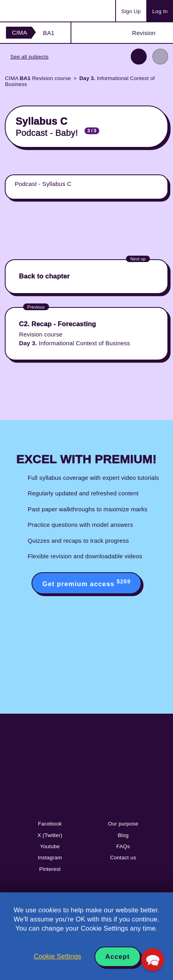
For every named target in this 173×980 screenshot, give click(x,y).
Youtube (50, 846)
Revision (144, 33)
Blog (123, 835)
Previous (139, 57)
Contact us (123, 858)
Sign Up (131, 11)
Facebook (50, 824)
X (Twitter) (50, 835)
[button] (153, 960)
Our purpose (123, 824)
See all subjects (29, 57)
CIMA (20, 32)
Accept (118, 957)
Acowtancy (37, 11)
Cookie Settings (58, 956)
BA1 (49, 33)
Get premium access (86, 583)
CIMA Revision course (38, 78)
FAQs (123, 846)
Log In (160, 11)
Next (160, 57)
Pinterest (50, 869)
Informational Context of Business (80, 81)
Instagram (50, 858)
